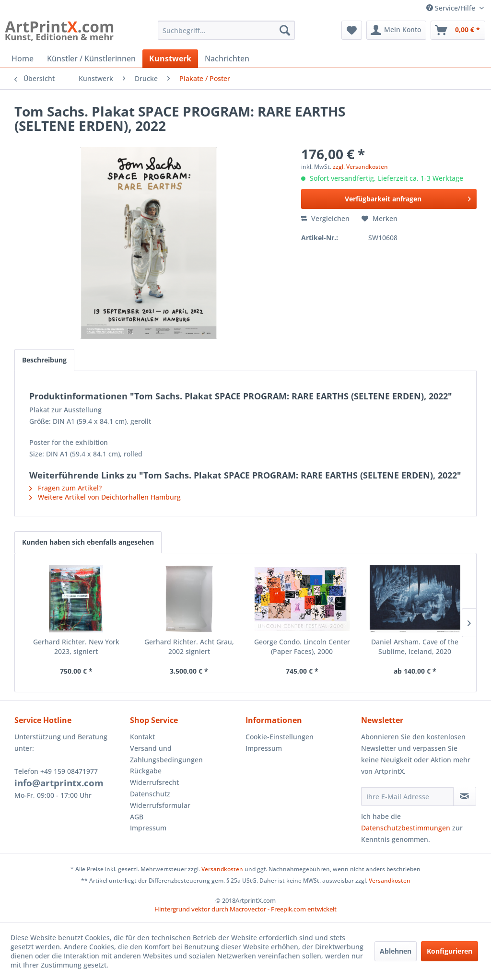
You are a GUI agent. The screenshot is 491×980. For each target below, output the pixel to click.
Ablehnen (396, 951)
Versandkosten (222, 869)
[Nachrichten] (227, 58)
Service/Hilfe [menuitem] (452, 8)
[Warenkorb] (458, 30)
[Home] (23, 58)
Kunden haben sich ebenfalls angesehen (88, 542)
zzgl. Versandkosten (360, 167)
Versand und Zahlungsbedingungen (166, 754)
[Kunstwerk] (170, 58)
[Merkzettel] (352, 30)
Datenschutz (150, 794)
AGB (137, 817)
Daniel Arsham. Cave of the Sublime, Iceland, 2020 (415, 647)
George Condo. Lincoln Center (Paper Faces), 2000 (302, 647)
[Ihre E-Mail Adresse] (407, 796)
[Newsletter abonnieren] (465, 796)
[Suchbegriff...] (227, 30)
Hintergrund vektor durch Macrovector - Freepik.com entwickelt (245, 909)
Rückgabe (146, 771)
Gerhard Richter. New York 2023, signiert (76, 647)
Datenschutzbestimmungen (406, 828)
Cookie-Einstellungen (280, 737)
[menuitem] (227, 30)
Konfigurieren (450, 951)
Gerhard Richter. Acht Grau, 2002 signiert (189, 647)
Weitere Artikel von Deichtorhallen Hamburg (105, 497)
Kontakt (142, 737)
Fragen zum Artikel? (65, 488)
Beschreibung (44, 360)
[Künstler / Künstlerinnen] (91, 58)
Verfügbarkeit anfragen (408, 197)
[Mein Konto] (396, 30)
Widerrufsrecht (154, 782)
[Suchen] (285, 30)
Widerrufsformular (160, 805)
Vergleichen (325, 218)
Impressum (148, 828)
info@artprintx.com (59, 783)
